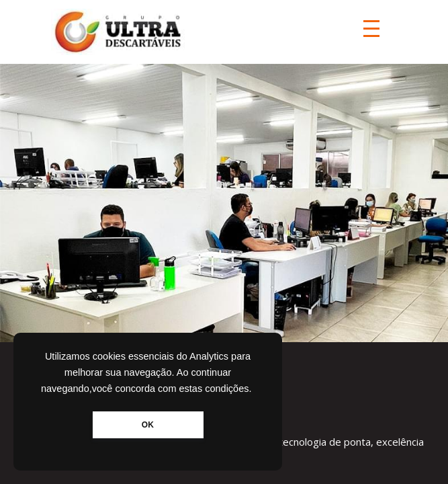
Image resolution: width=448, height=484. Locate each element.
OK (148, 425)
